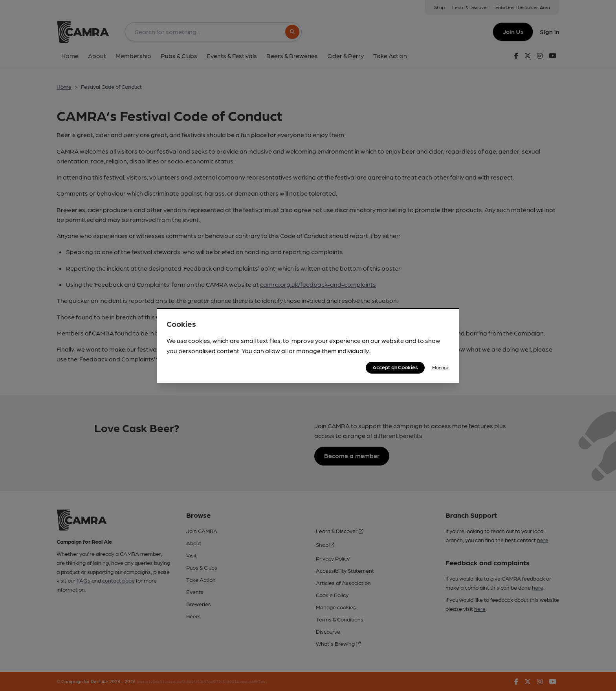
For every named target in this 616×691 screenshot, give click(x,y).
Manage (441, 367)
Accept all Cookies (395, 367)
